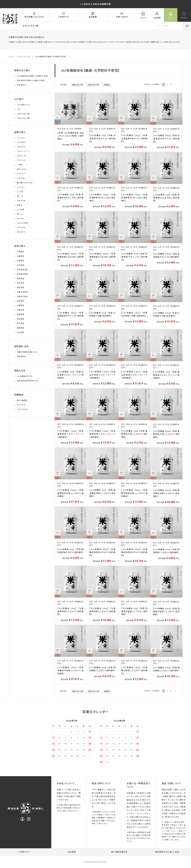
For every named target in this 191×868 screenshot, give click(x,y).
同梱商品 (19, 395)
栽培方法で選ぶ (25, 57)
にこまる (20, 192)
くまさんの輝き (23, 223)
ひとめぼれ (21, 142)
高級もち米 (20, 371)
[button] (175, 85)
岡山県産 (21, 319)
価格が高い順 (93, 85)
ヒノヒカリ (21, 187)
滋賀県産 (21, 301)
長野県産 (21, 279)
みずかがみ (21, 227)
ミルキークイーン (24, 151)
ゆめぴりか (21, 147)
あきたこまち (22, 156)
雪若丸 (20, 205)
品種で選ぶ (20, 132)
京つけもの (21, 405)
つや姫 (20, 165)
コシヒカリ (21, 138)
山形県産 (21, 265)
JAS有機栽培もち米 (25, 376)
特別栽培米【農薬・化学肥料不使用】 (31, 80)
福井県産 (21, 287)
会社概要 (72, 852)
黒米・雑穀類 (22, 400)
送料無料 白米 (21, 346)
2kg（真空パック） (24, 105)
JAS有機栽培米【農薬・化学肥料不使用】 (33, 76)
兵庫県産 (21, 305)
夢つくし (20, 214)
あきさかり (21, 232)
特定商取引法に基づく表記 (167, 852)
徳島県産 (21, 310)
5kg (19, 109)
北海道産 (21, 252)
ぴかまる (20, 218)
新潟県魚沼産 (22, 270)
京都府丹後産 (22, 292)
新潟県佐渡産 (22, 274)
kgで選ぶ (19, 99)
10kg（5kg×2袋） (24, 114)
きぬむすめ (21, 201)
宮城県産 (21, 261)
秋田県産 (21, 256)
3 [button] (171, 84)
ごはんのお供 (22, 409)
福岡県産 (21, 328)
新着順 (107, 85)
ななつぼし (21, 178)
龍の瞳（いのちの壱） (25, 183)
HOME (11, 56)
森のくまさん (22, 169)
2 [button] (167, 84)
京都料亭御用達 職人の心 (27, 352)
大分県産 (21, 332)
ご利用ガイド (24, 852)
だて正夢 (21, 210)
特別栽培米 (21, 85)
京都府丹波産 (22, 296)
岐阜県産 (21, 283)
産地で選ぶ (20, 246)
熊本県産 (21, 323)
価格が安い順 (78, 85)
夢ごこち (20, 196)
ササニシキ (21, 160)
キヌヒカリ (21, 174)
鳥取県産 (21, 314)
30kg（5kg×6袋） (24, 118)
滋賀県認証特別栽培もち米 (28, 381)
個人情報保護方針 (119, 852)
